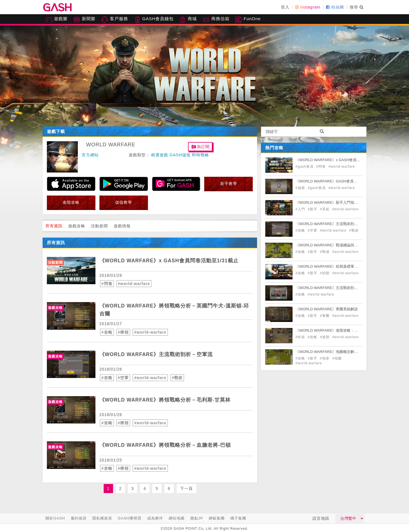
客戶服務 (114, 20)
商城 (188, 20)
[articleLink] (71, 271)
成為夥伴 (155, 518)
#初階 (325, 273)
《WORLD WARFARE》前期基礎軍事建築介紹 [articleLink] (334, 266)
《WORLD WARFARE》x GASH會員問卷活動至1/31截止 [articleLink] (170, 261)
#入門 (301, 209)
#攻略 (107, 332)
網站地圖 (177, 518)
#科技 (301, 337)
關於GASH (55, 518)
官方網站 (90, 155)
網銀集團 (217, 518)
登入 (285, 7)
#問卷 (107, 284)
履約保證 (79, 518)
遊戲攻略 (77, 226)
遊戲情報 (122, 226)
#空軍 (123, 378)
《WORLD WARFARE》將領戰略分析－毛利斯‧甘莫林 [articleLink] (166, 400)
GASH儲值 (180, 155)
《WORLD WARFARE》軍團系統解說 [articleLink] (327, 309)
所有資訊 (54, 226)
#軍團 (325, 316)
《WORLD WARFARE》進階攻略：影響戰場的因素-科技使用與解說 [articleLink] (351, 330)
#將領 (123, 332)
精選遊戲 (160, 155)
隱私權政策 (102, 518)
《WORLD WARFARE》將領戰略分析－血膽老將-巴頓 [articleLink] (166, 445)
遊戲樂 (57, 20)
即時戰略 (201, 155)
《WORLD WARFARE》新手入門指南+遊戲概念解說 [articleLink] (339, 202)
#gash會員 (305, 167)
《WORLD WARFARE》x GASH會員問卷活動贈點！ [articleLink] (339, 160)
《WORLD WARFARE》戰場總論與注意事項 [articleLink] (332, 245)
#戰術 (177, 378)
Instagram (308, 7)
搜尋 (357, 7)
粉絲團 (335, 7)
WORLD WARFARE (111, 145)
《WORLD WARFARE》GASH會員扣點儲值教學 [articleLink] (336, 181)
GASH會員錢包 (154, 20)
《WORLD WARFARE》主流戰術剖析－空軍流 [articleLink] (157, 354)
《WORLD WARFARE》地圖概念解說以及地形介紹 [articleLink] (338, 352)
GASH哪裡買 (130, 518)
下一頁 (186, 489)
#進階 (325, 337)
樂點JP (197, 518)
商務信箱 (216, 20)
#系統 (325, 209)
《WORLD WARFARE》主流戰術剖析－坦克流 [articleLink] (334, 288)
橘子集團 (238, 518)
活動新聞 (99, 226)
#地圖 (337, 358)
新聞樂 (84, 20)
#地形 (325, 358)
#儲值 (301, 188)
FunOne (248, 20)
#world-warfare (134, 284)
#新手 (313, 209)
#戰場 (325, 252)
